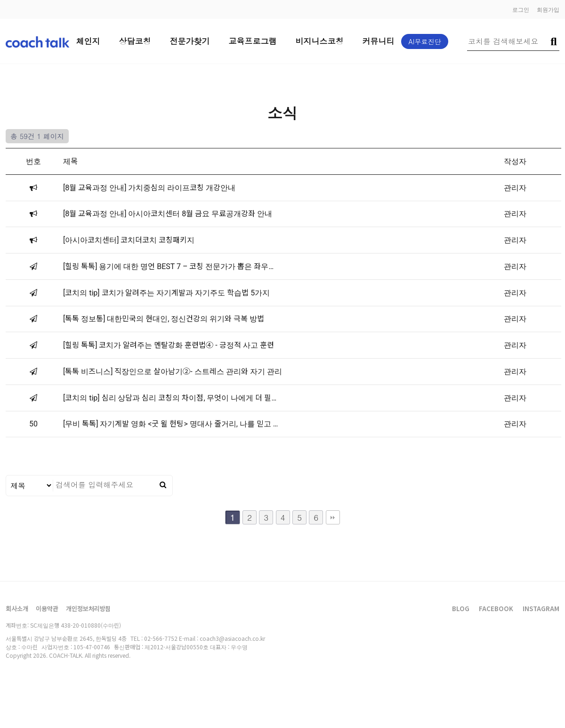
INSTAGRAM (541, 609)
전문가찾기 (190, 41)
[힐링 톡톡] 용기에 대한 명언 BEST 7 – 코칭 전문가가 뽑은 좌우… (168, 266)
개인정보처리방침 (89, 609)
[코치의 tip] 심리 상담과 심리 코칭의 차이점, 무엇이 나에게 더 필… (170, 398)
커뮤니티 (379, 41)
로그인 (521, 9)
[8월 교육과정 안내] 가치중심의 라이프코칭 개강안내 (149, 188)
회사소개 (17, 609)
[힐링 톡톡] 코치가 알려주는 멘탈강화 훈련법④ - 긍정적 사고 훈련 (169, 345)
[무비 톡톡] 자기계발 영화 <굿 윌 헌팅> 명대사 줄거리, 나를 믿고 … (171, 424)
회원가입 (548, 9)
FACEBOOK (496, 609)
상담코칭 (135, 41)
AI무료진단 (425, 41)
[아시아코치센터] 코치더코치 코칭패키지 (129, 240)
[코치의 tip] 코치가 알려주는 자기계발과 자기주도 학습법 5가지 (166, 293)
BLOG (461, 609)
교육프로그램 (253, 41)
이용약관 (47, 609)
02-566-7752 (161, 638)
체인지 (88, 41)
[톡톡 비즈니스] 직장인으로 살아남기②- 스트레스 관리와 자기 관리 (173, 372)
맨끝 (333, 517)
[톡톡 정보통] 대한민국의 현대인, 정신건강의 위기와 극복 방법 (164, 319)
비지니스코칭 (320, 41)
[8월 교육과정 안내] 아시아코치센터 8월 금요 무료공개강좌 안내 (168, 214)
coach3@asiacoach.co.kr (232, 638)
